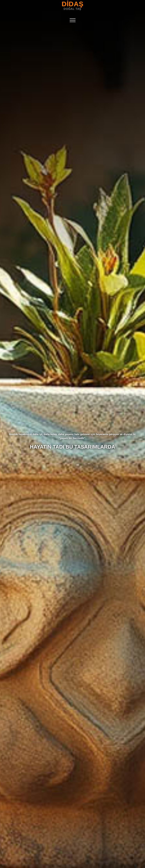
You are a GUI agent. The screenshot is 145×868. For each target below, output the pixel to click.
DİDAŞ (73, 4)
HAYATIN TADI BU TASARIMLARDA (72, 447)
